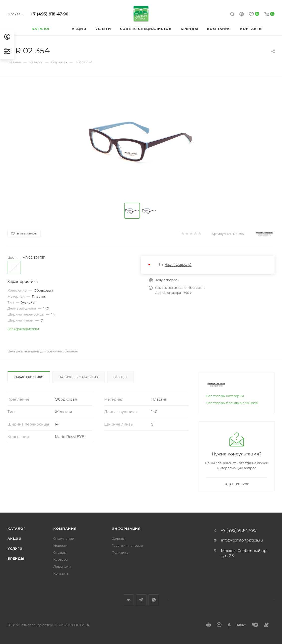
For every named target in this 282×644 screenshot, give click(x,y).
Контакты (61, 573)
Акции (15, 538)
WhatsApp (154, 600)
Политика (120, 552)
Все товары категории (225, 396)
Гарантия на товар (127, 545)
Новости (60, 545)
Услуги (15, 548)
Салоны (118, 538)
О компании (64, 538)
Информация (126, 529)
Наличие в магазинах (78, 377)
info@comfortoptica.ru (242, 540)
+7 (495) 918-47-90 (50, 14)
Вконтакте (128, 600)
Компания (65, 529)
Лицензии (62, 566)
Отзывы (120, 377)
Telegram (141, 600)
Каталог (17, 529)
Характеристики (29, 377)
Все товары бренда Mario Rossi (232, 403)
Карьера (61, 559)
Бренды (16, 558)
